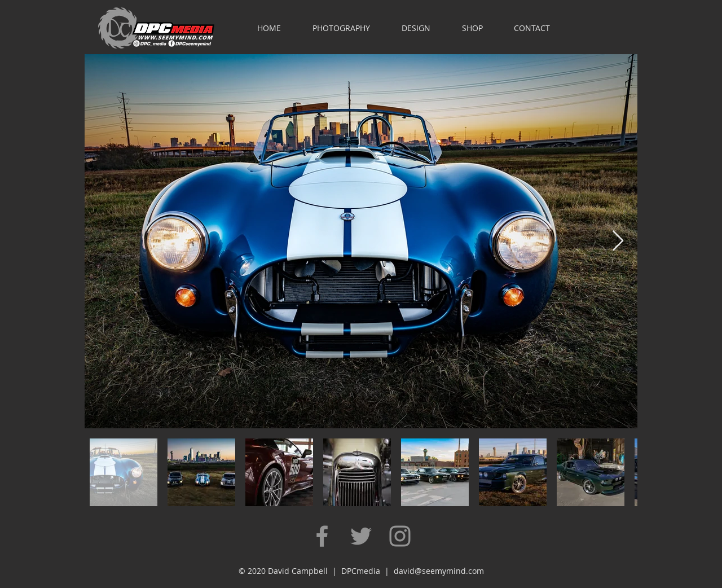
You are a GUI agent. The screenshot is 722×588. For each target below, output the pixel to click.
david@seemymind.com (439, 571)
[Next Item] (618, 241)
